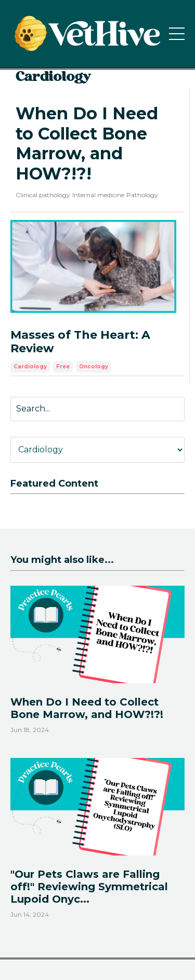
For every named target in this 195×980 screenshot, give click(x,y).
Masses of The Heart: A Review (80, 342)
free (63, 367)
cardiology (30, 367)
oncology (94, 367)
